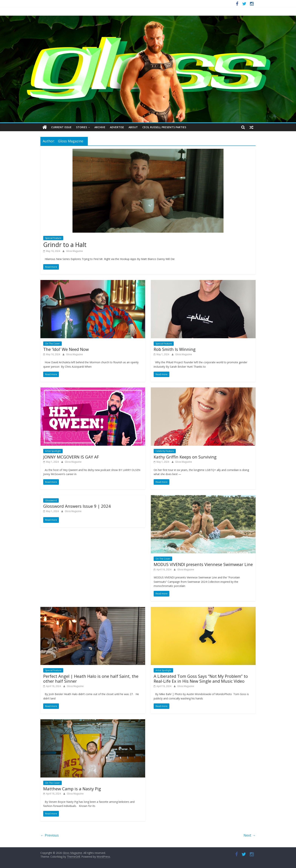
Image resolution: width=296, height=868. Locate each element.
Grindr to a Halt (65, 245)
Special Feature (53, 238)
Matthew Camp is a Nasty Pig (72, 789)
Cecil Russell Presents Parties (164, 127)
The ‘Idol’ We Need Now (66, 349)
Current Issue (61, 127)
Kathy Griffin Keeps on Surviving (185, 457)
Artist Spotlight (53, 451)
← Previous (50, 835)
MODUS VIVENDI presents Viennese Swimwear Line (203, 564)
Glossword (51, 500)
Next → (250, 835)
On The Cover (52, 344)
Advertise (117, 127)
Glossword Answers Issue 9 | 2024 (77, 506)
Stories (82, 127)
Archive (100, 127)
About (133, 127)
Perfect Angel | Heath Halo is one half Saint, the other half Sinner (91, 679)
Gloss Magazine (74, 251)
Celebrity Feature (165, 451)
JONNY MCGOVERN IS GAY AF (71, 457)
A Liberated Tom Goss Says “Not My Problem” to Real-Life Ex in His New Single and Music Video (201, 679)
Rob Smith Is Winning (175, 349)
